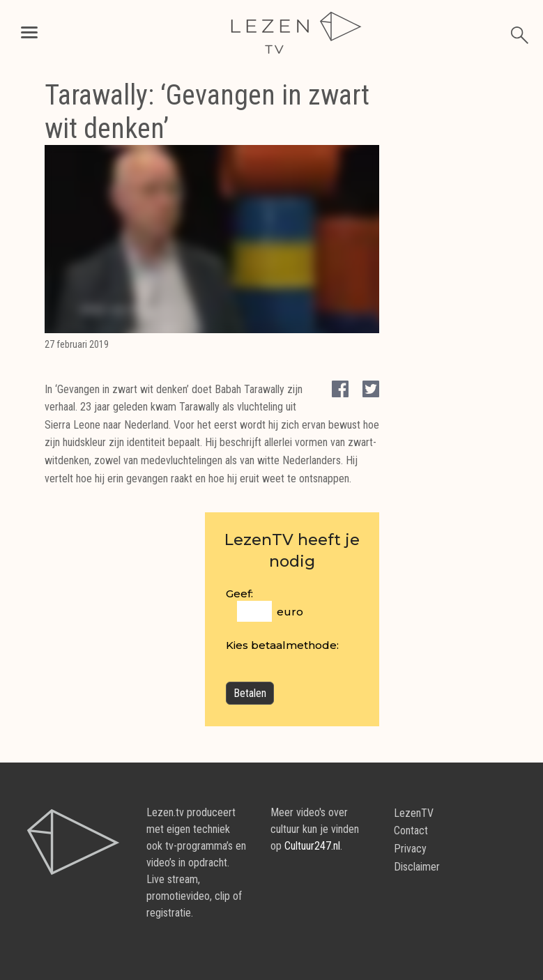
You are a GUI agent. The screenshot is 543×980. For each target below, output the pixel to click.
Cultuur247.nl (312, 846)
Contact (411, 830)
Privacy (410, 849)
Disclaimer (417, 867)
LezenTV (414, 813)
